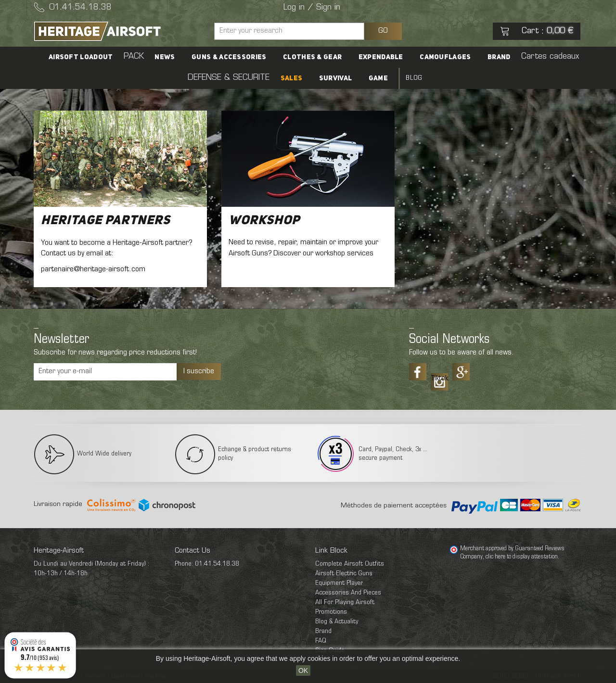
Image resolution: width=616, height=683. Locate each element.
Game (334, 78)
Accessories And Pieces (348, 593)
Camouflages (398, 57)
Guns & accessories (189, 57)
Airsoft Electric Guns (344, 574)
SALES (251, 78)
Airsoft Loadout (47, 57)
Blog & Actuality (337, 622)
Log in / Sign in (312, 8)
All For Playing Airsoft (345, 602)
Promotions (331, 612)
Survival (293, 78)
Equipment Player (339, 583)
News (127, 57)
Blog (367, 78)
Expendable (336, 57)
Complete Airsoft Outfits (350, 564)
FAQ (321, 641)
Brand (450, 57)
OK (303, 670)
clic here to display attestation (522, 557)
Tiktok (439, 379)
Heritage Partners (106, 221)
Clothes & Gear (270, 57)
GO (383, 31)
